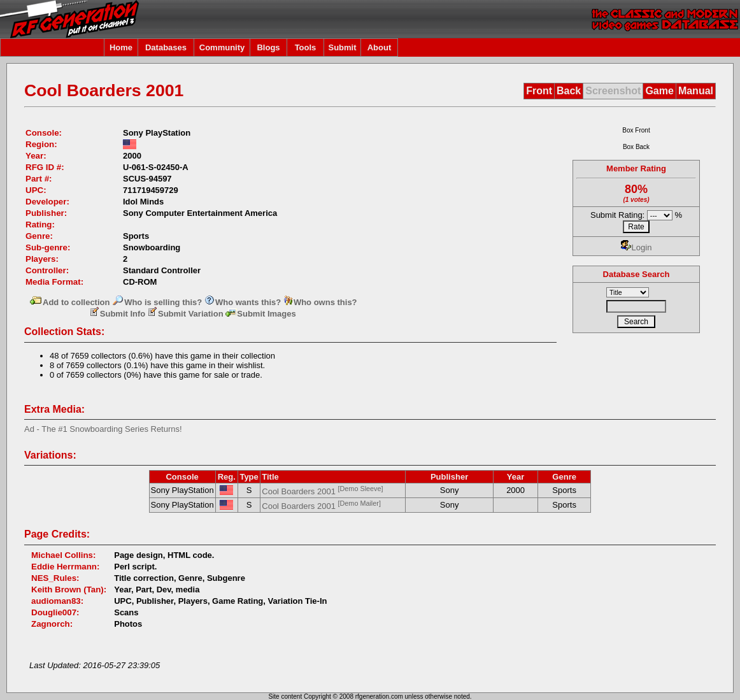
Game (659, 91)
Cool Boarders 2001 (322, 491)
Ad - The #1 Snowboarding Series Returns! (103, 429)
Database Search (637, 274)
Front (539, 91)
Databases (166, 47)
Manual (696, 91)
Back (569, 91)
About (380, 47)
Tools (306, 47)
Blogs (268, 47)
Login (637, 247)
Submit (342, 47)
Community (222, 47)
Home (121, 47)
